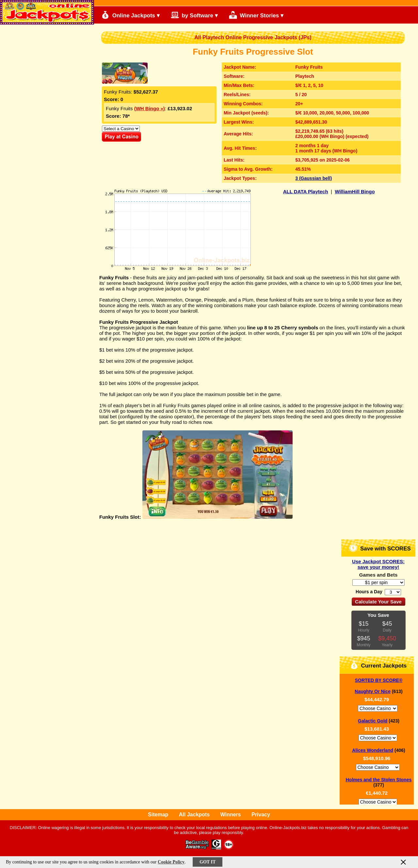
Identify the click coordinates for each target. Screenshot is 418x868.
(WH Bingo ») (150, 108)
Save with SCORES (380, 548)
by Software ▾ (194, 15)
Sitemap (158, 815)
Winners (231, 815)
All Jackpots (194, 815)
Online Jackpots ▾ (130, 15)
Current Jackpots (378, 665)
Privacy (261, 815)
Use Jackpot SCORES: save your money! (378, 564)
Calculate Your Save (378, 602)
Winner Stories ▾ (256, 15)
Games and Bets (378, 575)
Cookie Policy (171, 862)
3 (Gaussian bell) (313, 178)
